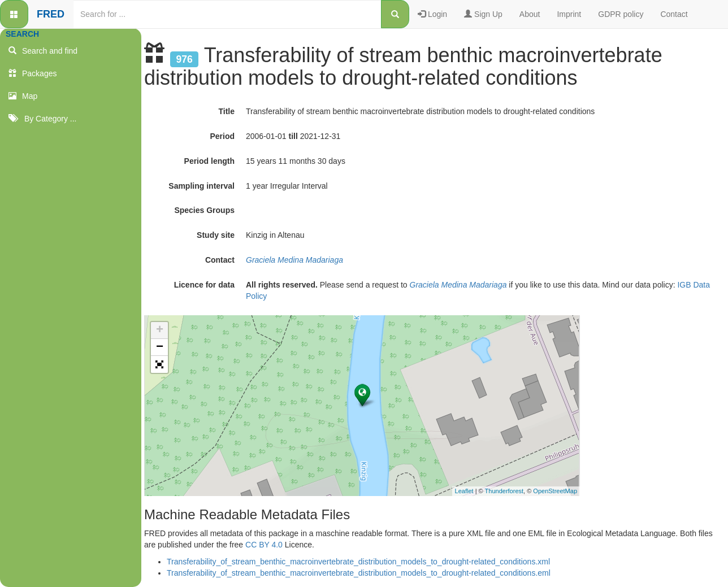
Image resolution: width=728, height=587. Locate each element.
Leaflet (464, 491)
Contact (674, 14)
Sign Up (483, 14)
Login (432, 14)
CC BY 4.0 (264, 545)
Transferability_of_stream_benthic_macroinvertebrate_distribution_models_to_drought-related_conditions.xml (358, 562)
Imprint (569, 14)
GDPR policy (621, 14)
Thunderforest (504, 491)
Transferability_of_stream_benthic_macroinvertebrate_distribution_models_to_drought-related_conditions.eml (359, 573)
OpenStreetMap (555, 491)
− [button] (160, 347)
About (530, 14)
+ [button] (160, 331)
